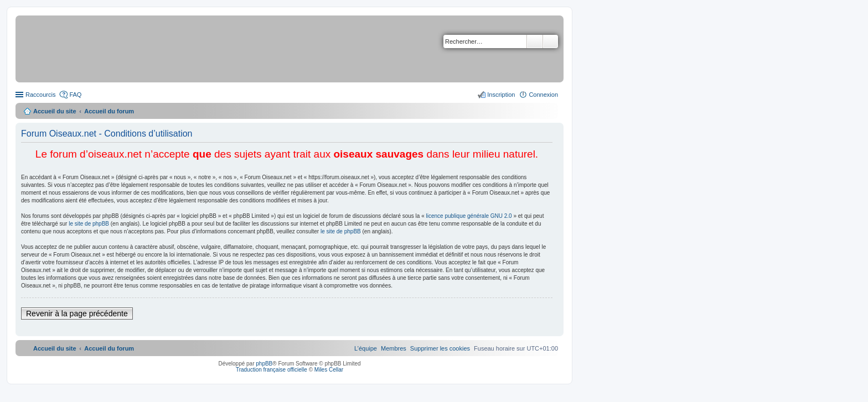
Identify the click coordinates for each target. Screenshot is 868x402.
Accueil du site (55, 111)
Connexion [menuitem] (543, 95)
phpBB (264, 364)
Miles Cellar (329, 370)
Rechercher (535, 41)
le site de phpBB (89, 224)
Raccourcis (40, 95)
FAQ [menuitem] (75, 95)
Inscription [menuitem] (501, 95)
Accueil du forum (109, 111)
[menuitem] (440, 348)
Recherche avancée (551, 41)
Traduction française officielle (272, 370)
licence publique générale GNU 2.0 (469, 216)
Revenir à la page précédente (77, 314)
